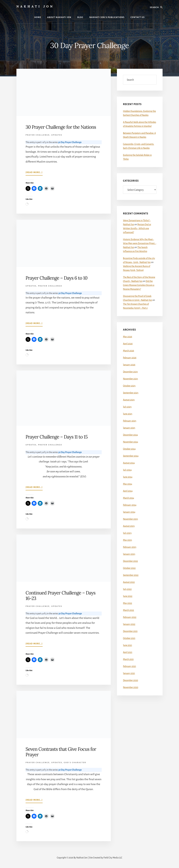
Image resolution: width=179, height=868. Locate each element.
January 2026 (129, 365)
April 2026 (128, 344)
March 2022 (128, 610)
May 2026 (128, 337)
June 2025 (128, 414)
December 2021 (130, 631)
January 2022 (129, 624)
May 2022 (127, 603)
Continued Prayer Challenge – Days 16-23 (61, 596)
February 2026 (130, 358)
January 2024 (129, 512)
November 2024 (131, 442)
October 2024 (129, 449)
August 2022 (129, 582)
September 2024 (131, 456)
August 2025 (129, 400)
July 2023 (127, 533)
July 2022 (127, 589)
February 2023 (130, 547)
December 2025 (130, 372)
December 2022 (130, 561)
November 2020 (131, 687)
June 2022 (128, 596)
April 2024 (128, 491)
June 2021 (128, 645)
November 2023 (130, 519)
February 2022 (130, 617)
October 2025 (129, 386)
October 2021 (129, 638)
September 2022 (131, 575)
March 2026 (129, 351)
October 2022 (129, 568)
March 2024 (129, 498)
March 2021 (128, 659)
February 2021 (130, 666)
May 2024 (128, 484)
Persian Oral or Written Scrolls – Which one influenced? (137, 228)
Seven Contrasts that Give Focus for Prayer (61, 752)
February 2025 (130, 421)
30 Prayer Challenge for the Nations (61, 127)
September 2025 (131, 393)
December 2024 (130, 435)
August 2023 (129, 526)
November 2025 (130, 379)
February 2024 (130, 505)
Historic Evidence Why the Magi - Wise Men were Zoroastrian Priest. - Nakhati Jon (140, 243)
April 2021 (128, 652)
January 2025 (129, 428)
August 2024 (129, 463)
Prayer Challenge (38, 135)
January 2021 (129, 673)
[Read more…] (34, 173)
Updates (57, 135)
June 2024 (128, 477)
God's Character (75, 763)
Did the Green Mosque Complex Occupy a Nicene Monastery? (139, 285)
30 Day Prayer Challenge (70, 142)
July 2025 (127, 407)
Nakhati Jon (35, 6)
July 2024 (127, 470)
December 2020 (131, 680)
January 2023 (129, 554)
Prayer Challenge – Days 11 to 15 (57, 437)
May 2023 (127, 540)
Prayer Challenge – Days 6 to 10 (56, 278)
